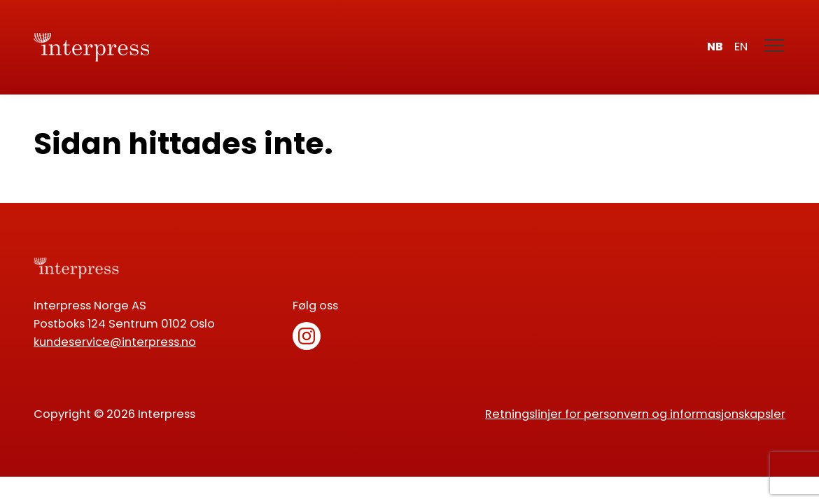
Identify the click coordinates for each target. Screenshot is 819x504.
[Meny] (775, 47)
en (741, 47)
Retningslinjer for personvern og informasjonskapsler (635, 414)
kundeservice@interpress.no (115, 342)
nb (715, 47)
